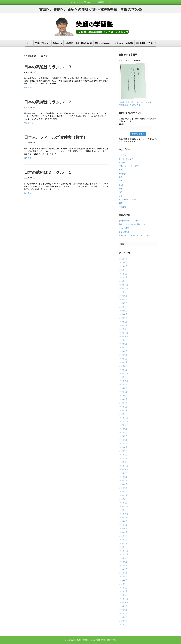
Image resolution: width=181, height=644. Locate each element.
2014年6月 (123, 573)
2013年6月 (123, 617)
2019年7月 (123, 348)
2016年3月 (123, 495)
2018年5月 (123, 399)
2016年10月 (123, 469)
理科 (120, 192)
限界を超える (124, 232)
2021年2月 (123, 277)
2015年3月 (123, 540)
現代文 (121, 188)
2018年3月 (123, 407)
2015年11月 (123, 510)
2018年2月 (123, 410)
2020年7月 (123, 303)
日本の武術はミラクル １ (48, 172)
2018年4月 (123, 403)
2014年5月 (123, 577)
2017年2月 (123, 455)
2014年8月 (123, 565)
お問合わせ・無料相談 (124, 43)
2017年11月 (123, 421)
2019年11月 (123, 333)
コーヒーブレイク (126, 159)
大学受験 (122, 174)
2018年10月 (123, 381)
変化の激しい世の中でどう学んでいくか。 (136, 235)
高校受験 (122, 207)
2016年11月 (123, 466)
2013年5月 (123, 621)
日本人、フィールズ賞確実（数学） (56, 137)
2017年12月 (123, 418)
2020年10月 (123, 292)
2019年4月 (123, 359)
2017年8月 (123, 433)
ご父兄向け (123, 155)
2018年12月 (123, 373)
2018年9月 (123, 384)
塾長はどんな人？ (43, 43)
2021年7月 (123, 259)
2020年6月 (123, 307)
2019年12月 (123, 329)
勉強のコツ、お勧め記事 (129, 166)
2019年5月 (123, 355)
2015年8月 (123, 521)
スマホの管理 (124, 228)
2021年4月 (123, 270)
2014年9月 (123, 562)
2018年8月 (123, 388)
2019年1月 (123, 370)
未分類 (121, 185)
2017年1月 (123, 458)
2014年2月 (123, 588)
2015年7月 (123, 525)
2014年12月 (123, 551)
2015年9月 (123, 517)
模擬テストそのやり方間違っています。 (135, 224)
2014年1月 (123, 591)
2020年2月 (123, 322)
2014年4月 (123, 580)
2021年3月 (123, 274)
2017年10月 (123, 425)
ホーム (29, 43)
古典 (120, 170)
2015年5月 (123, 532)
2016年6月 (123, 484)
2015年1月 (123, 547)
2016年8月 (123, 477)
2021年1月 (123, 281)
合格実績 (69, 43)
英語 (120, 203)
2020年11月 (123, 288)
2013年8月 (123, 610)
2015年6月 (123, 528)
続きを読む (29, 87)
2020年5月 (123, 311)
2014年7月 (123, 569)
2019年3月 (123, 362)
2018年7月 (123, 392)
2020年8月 (123, 299)
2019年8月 (123, 344)
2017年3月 (123, 451)
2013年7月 (123, 613)
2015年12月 (123, 506)
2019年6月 (123, 351)
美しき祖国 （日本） (145, 43)
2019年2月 (123, 366)
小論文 (121, 177)
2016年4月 (123, 492)
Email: (121, 124)
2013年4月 (123, 625)
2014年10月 (123, 558)
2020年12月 (123, 285)
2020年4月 (123, 314)
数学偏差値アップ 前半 (129, 221)
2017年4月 (123, 447)
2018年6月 (123, 396)
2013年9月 (123, 606)
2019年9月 (123, 340)
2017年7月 (123, 436)
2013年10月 (123, 602)
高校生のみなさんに (103, 43)
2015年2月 (123, 543)
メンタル (122, 163)
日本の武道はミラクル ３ (48, 67)
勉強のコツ (58, 43)
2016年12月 (123, 462)
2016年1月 (123, 503)
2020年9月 (123, 296)
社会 (120, 196)
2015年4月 (123, 536)
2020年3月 (123, 318)
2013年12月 (123, 595)
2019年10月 (123, 336)
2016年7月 (123, 480)
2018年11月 (123, 377)
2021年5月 (123, 266)
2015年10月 (123, 514)
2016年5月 (123, 488)
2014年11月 (123, 554)
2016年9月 (123, 473)
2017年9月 (123, 429)
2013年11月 (123, 599)
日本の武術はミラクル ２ (48, 102)
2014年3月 (123, 584)
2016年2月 (123, 499)
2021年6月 (123, 263)
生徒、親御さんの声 (84, 43)
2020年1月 (123, 325)
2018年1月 (123, 414)
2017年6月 (123, 440)
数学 (120, 181)
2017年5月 (123, 443)
